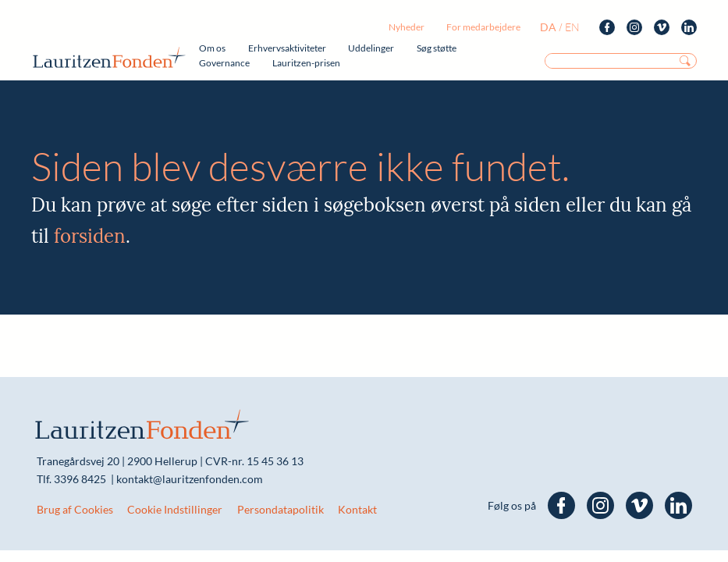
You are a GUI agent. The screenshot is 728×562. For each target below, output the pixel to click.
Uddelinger (371, 48)
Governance (224, 63)
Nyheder (407, 27)
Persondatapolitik (281, 509)
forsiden (90, 236)
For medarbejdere (483, 27)
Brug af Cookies (75, 509)
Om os (212, 48)
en (572, 27)
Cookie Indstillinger (175, 509)
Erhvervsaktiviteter (287, 48)
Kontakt (357, 509)
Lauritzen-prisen (306, 63)
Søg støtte (437, 48)
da (548, 27)
